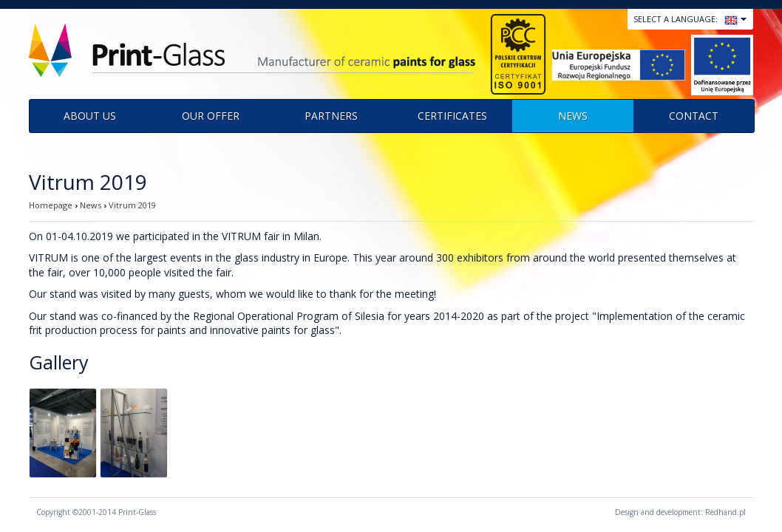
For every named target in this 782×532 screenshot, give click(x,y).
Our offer (211, 116)
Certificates (452, 116)
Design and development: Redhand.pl (680, 512)
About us (90, 116)
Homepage (51, 205)
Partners (331, 116)
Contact (694, 116)
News (573, 116)
